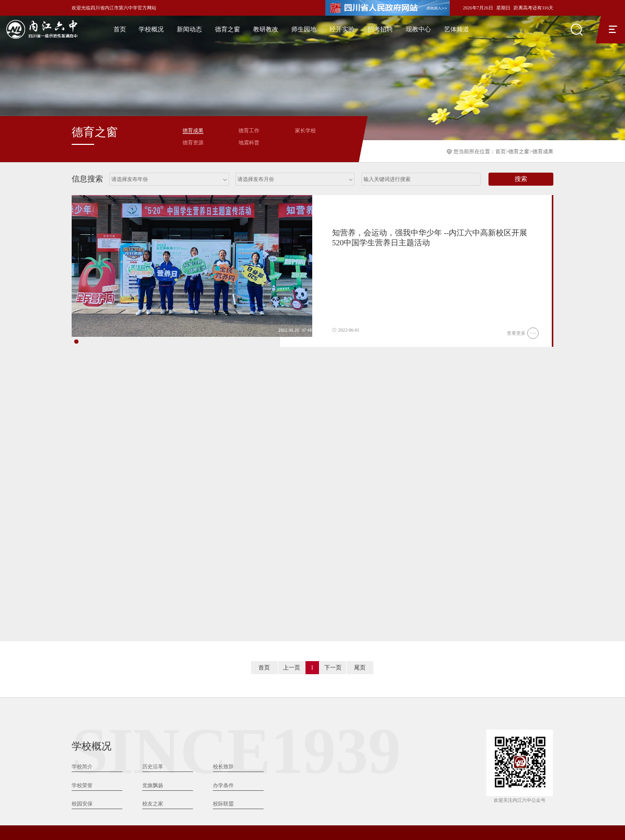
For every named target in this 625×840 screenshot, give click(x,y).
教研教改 (266, 29)
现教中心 (418, 29)
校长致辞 (223, 633)
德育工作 (249, 130)
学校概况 (151, 29)
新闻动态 (189, 29)
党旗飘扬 (153, 652)
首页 (120, 29)
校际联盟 (223, 670)
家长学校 (305, 130)
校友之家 (153, 670)
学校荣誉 (82, 652)
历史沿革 (153, 633)
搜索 (521, 179)
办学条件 (223, 652)
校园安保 (82, 670)
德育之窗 (228, 29)
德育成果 (543, 151)
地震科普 (249, 143)
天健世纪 (544, 830)
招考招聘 (380, 29)
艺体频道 (457, 29)
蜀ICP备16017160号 (368, 786)
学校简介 (82, 633)
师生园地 (304, 29)
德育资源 (193, 143)
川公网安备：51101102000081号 (433, 786)
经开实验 (342, 29)
